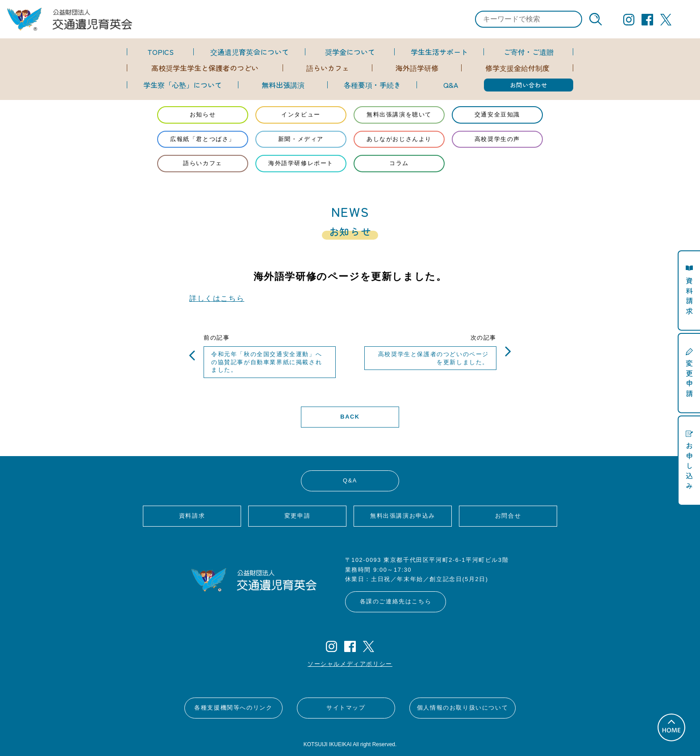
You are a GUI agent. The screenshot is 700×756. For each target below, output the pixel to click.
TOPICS (160, 52)
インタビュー (301, 114)
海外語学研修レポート (301, 163)
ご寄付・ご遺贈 (529, 52)
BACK (350, 417)
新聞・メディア (301, 139)
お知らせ (203, 114)
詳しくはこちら (217, 298)
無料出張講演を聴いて (399, 114)
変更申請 (297, 516)
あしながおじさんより (399, 139)
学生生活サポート (439, 52)
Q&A (451, 85)
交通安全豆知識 (497, 114)
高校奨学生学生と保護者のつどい (205, 68)
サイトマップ (346, 708)
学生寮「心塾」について (183, 85)
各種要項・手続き (372, 85)
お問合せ (508, 516)
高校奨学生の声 (497, 139)
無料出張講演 (283, 85)
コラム (399, 163)
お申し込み (689, 465)
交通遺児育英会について (250, 52)
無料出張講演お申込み (403, 516)
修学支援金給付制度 (517, 68)
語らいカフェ (328, 68)
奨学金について (350, 52)
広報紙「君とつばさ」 (203, 139)
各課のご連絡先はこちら (396, 601)
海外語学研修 (417, 68)
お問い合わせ (529, 85)
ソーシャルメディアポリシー (350, 664)
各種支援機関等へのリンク (233, 708)
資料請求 (192, 516)
